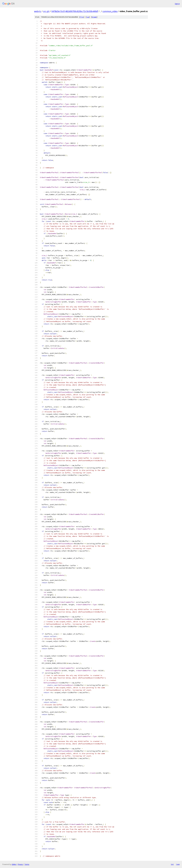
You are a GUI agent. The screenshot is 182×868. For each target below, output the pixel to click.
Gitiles (14, 864)
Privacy (20, 864)
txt (172, 864)
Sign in (177, 4)
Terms (27, 864)
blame (94, 17)
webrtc (38, 11)
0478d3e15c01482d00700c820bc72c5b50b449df (75, 11)
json (178, 864)
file (82, 17)
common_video (110, 11)
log (88, 17)
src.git (46, 11)
